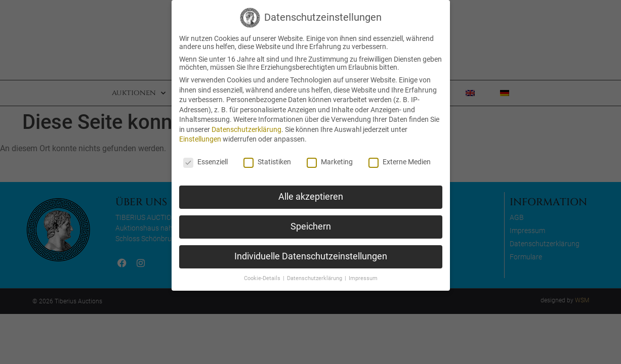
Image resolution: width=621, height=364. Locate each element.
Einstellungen (200, 139)
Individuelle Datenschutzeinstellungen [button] (311, 256)
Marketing (330, 162)
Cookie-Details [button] (263, 278)
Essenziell (205, 162)
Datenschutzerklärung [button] (315, 278)
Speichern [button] (311, 226)
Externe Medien (400, 162)
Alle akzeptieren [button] (311, 197)
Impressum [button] (363, 278)
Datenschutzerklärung (246, 129)
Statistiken (267, 162)
